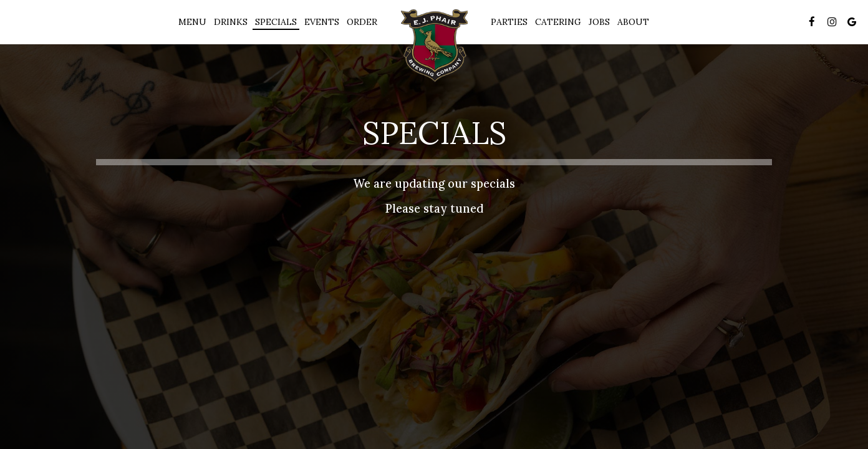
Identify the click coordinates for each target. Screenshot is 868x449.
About (633, 22)
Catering (558, 22)
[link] (434, 46)
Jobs (599, 22)
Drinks (231, 22)
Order (362, 22)
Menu (192, 22)
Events (322, 22)
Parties (509, 22)
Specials (276, 22)
